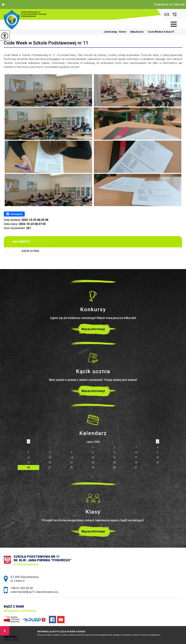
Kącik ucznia (30, 251)
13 (50, 457)
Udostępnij (14, 214)
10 (136, 452)
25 (158, 462)
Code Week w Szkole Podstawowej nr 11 (46, 43)
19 (28, 462)
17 (136, 457)
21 (71, 462)
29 (93, 467)
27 (50, 467)
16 (115, 457)
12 (28, 457)
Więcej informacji (93, 329)
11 (158, 452)
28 (71, 467)
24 (136, 462)
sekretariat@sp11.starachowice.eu (167, 14)
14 (71, 457)
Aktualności (135, 32)
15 (93, 457)
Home (122, 32)
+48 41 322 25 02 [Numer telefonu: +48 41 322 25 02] (22, 588)
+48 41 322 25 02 (175, 14)
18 (158, 457)
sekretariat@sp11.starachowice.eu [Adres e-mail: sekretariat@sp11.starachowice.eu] (34, 592)
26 (28, 467)
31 (136, 467)
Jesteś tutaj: (111, 32)
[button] (4, 4)
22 (93, 462)
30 (115, 467)
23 (115, 462)
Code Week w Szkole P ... (160, 32)
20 (50, 462)
